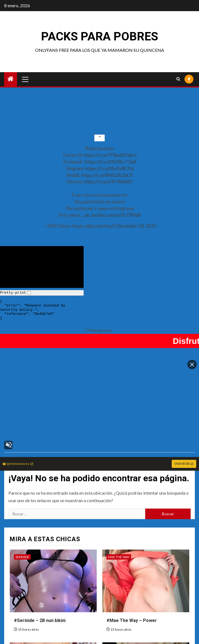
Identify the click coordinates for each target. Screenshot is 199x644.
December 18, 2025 (137, 226)
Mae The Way (119, 515)
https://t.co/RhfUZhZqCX (107, 175)
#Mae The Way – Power (132, 578)
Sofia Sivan (25, 608)
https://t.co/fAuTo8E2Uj (110, 168)
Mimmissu (116, 608)
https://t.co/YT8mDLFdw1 (110, 155)
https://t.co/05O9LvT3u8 (110, 162)
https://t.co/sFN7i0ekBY (108, 181)
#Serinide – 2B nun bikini (40, 578)
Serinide (22, 515)
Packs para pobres (99, 36)
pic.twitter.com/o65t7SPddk (113, 215)
